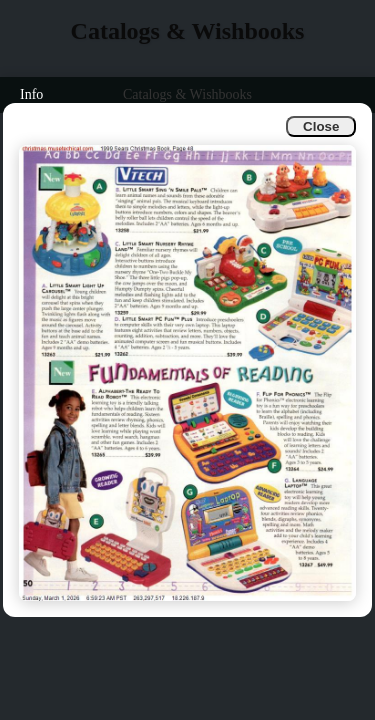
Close (321, 126)
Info (31, 94)
